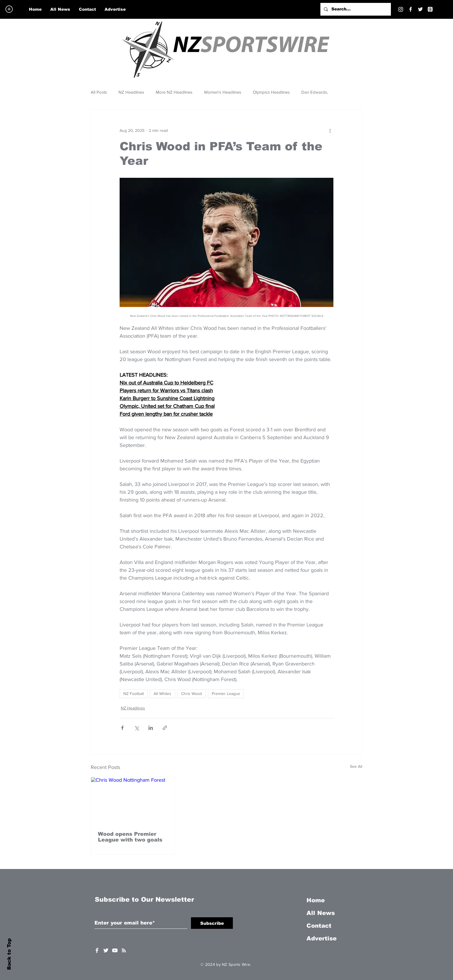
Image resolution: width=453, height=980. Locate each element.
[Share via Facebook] (122, 728)
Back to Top (9, 954)
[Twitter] (420, 9)
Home (316, 900)
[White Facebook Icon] (97, 950)
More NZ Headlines (174, 92)
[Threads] (430, 9)
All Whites (163, 694)
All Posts (99, 92)
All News (321, 913)
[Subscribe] (212, 923)
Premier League (226, 694)
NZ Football (134, 694)
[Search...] (355, 9)
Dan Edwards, (315, 92)
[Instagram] (401, 9)
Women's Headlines (223, 92)
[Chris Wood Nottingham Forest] (133, 801)
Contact (319, 926)
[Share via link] (165, 728)
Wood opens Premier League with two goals (130, 837)
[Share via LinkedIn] (151, 728)
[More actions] (330, 130)
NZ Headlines (131, 92)
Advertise (322, 938)
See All (356, 766)
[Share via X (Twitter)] (137, 728)
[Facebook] (411, 9)
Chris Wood (192, 694)
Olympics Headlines (271, 92)
